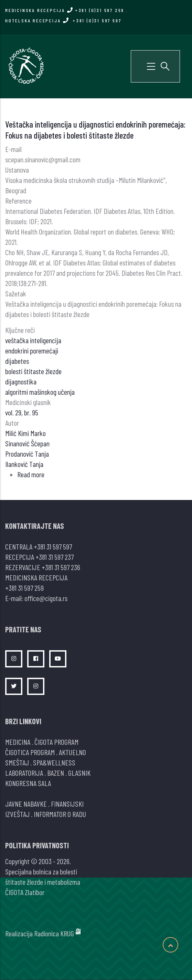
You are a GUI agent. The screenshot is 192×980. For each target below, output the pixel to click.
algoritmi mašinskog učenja (40, 392)
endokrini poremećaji (32, 350)
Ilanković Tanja (24, 464)
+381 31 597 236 (61, 567)
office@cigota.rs (46, 598)
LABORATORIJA (24, 773)
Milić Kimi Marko (25, 433)
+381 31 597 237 (55, 557)
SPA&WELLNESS (54, 762)
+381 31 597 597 (53, 546)
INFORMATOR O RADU (60, 814)
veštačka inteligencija (33, 340)
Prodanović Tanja (27, 454)
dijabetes (17, 361)
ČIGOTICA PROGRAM (30, 752)
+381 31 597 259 (24, 588)
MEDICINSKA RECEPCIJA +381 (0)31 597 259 (65, 10)
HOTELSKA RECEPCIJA (63, 20)
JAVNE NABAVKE (26, 804)
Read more (31, 474)
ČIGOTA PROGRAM (56, 742)
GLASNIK (79, 773)
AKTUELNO (72, 752)
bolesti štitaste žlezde (33, 371)
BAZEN (56, 773)
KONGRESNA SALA (28, 783)
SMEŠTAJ (17, 762)
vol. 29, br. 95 (22, 412)
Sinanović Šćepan (27, 443)
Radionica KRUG (54, 933)
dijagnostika (21, 381)
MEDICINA (18, 742)
